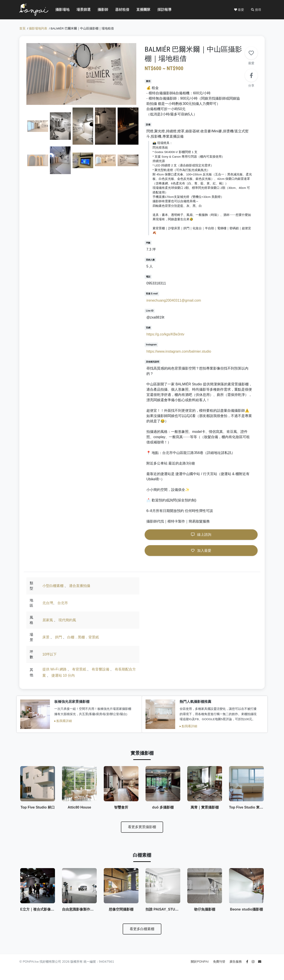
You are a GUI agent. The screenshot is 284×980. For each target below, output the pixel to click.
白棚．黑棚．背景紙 (83, 637)
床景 (46, 637)
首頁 (22, 28)
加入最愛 (201, 551)
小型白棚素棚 (53, 586)
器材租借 (119, 10)
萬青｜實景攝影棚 (205, 807)
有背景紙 (79, 669)
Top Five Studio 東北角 (248, 807)
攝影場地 (59, 10)
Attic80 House (79, 807)
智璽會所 (121, 807)
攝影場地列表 (38, 28)
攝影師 (100, 10)
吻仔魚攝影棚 (205, 909)
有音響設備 (100, 669)
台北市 (63, 603)
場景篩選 (80, 10)
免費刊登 (220, 962)
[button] (256, 10)
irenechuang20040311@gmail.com (174, 300)
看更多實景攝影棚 (142, 827)
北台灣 (48, 603)
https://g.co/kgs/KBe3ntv (165, 334)
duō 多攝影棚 (163, 807)
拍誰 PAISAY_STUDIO (163, 909)
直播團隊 (140, 10)
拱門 (58, 637)
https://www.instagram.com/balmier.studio (179, 351)
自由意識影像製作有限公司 (83, 909)
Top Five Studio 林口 (37, 807)
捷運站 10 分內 (63, 675)
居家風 (48, 620)
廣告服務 (236, 962)
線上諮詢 (201, 535)
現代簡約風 (67, 620)
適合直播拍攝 (80, 586)
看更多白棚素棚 (142, 929)
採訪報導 (161, 10)
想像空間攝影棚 (121, 909)
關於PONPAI (200, 962)
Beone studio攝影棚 (246, 909)
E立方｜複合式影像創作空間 (43, 909)
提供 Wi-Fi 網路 (55, 669)
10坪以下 (50, 654)
